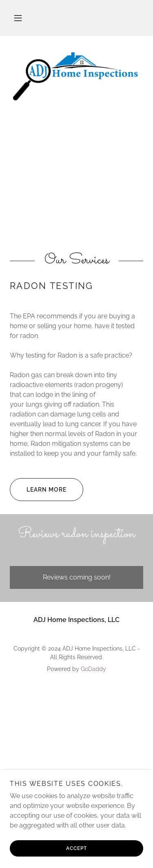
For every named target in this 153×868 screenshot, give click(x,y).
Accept (76, 848)
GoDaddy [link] (93, 669)
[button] (18, 18)
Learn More (38, 490)
